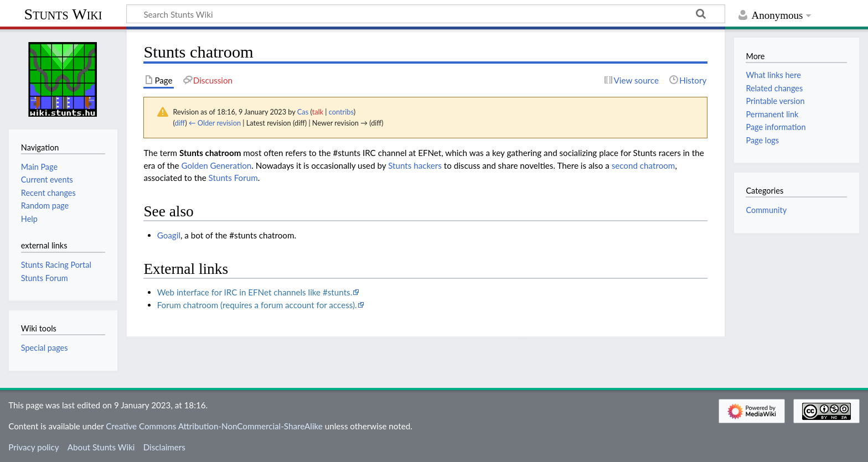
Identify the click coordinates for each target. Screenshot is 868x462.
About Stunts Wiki (101, 447)
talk (318, 112)
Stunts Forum (233, 178)
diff (180, 123)
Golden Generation (216, 165)
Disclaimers (164, 447)
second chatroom (644, 165)
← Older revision (215, 123)
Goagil (169, 235)
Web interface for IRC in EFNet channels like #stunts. (255, 292)
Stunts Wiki (63, 14)
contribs (341, 112)
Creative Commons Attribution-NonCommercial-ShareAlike (214, 426)
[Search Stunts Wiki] (426, 14)
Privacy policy (33, 447)
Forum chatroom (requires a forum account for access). (257, 305)
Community (766, 210)
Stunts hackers (415, 165)
